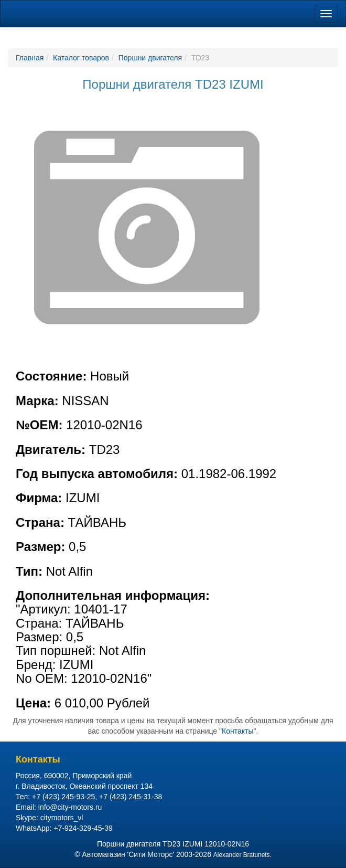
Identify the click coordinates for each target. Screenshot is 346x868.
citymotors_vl (62, 818)
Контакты (237, 731)
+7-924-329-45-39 (83, 828)
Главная (30, 58)
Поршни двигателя (150, 58)
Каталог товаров (81, 58)
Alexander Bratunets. (242, 855)
